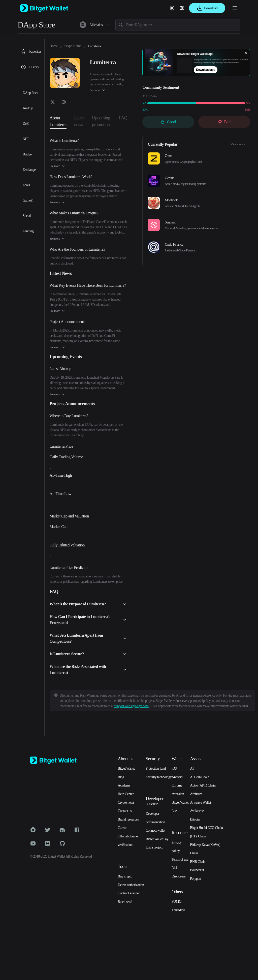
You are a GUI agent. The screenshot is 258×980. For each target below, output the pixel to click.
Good (168, 122)
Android (177, 777)
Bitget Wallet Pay (157, 839)
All (192, 769)
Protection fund (156, 769)
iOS (174, 769)
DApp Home (73, 46)
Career (122, 828)
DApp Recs (30, 93)
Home (54, 46)
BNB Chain (198, 862)
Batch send (125, 902)
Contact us (125, 811)
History (30, 67)
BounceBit (197, 870)
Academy (124, 785)
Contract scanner (128, 893)
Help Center (126, 794)
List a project (154, 847)
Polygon (195, 879)
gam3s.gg (78, 435)
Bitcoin (195, 819)
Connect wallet (155, 830)
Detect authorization (131, 885)
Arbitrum (196, 794)
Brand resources (128, 819)
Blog (121, 777)
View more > (238, 144)
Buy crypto (125, 876)
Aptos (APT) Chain (203, 785)
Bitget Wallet (126, 769)
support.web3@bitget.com (131, 706)
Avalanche (197, 811)
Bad (224, 122)
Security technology (159, 777)
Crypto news (126, 803)
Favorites (31, 51)
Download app (206, 70)
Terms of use (180, 859)
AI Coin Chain (200, 777)
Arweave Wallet (200, 803)
